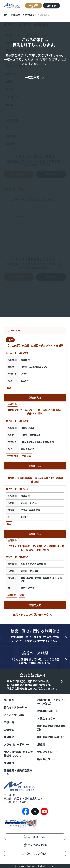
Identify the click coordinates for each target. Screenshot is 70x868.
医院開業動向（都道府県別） (51, 728)
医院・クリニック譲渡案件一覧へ (32, 614)
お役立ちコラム (46, 718)
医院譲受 (16, 15)
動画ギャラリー (46, 759)
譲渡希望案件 (30, 15)
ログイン (51, 6)
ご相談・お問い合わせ (35, 853)
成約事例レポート (48, 711)
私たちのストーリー (15, 707)
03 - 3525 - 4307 (37, 837)
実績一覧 (9, 722)
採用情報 (9, 763)
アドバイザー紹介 (14, 715)
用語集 (41, 744)
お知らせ (9, 730)
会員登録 (34, 5)
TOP (6, 15)
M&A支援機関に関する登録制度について (18, 754)
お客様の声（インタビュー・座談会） (51, 702)
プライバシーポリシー (17, 744)
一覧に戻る (32, 77)
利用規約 (9, 737)
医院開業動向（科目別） (51, 737)
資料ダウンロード (48, 752)
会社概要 (9, 700)
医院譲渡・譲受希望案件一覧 (18, 772)
